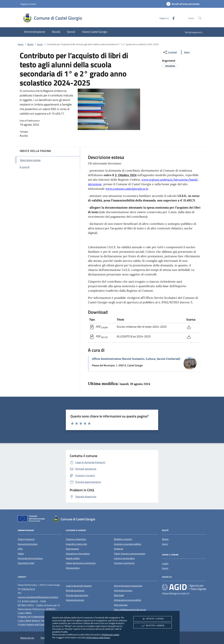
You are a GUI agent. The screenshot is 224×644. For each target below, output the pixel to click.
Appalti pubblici (73, 558)
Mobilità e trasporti (123, 539)
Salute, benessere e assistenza (81, 563)
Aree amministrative (28, 544)
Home (21, 44)
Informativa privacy (123, 590)
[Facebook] (172, 18)
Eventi (165, 568)
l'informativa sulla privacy (98, 637)
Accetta (153, 626)
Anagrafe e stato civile (76, 544)
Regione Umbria (28, 4)
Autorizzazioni (72, 549)
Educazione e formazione (78, 554)
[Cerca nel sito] (200, 18)
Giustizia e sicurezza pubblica (128, 544)
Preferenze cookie (111, 635)
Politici (21, 554)
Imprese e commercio (124, 563)
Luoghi (165, 563)
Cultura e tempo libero (124, 558)
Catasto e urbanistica (76, 539)
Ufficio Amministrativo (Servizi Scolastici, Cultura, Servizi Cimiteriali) (136, 359)
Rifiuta (152, 619)
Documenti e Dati (26, 563)
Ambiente (119, 549)
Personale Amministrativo (30, 558)
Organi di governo (26, 539)
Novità (30, 44)
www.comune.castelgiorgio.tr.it (127, 189)
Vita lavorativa (73, 568)
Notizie (165, 539)
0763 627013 (28, 589)
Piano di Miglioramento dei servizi (130, 610)
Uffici (20, 549)
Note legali (119, 595)
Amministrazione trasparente (128, 586)
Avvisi (40, 44)
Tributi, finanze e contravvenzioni (130, 554)
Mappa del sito (27, 638)
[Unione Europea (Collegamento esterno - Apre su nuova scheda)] (32, 519)
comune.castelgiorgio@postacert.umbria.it (38, 597)
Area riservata (121, 605)
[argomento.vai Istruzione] (170, 66)
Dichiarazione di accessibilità (127, 600)
